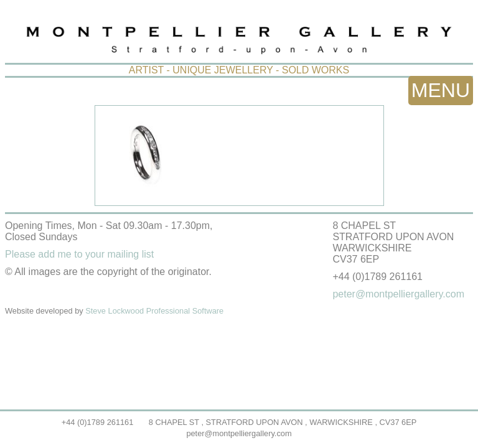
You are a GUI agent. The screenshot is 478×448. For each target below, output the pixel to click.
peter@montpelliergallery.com (239, 433)
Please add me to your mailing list (79, 254)
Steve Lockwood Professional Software (154, 311)
